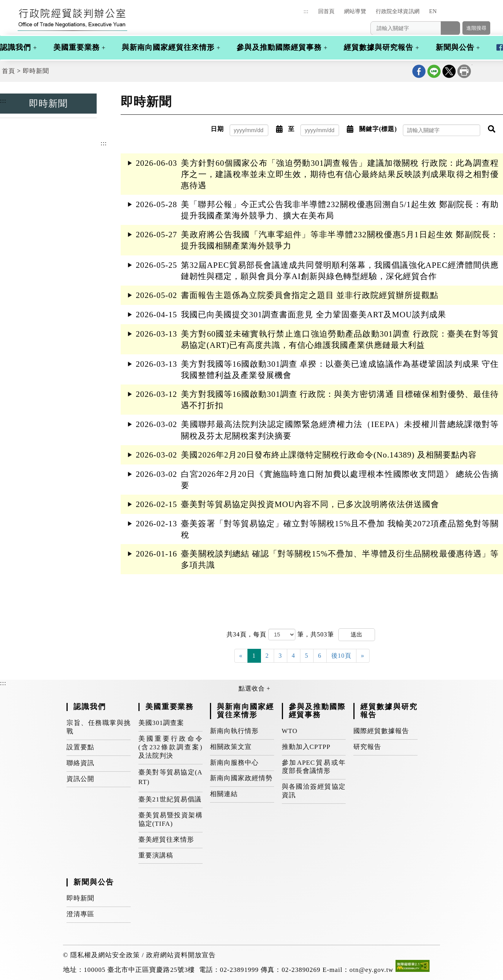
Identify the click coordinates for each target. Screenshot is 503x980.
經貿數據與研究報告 (379, 47)
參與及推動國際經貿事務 (279, 47)
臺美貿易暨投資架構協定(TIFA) (171, 819)
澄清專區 (80, 914)
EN (433, 11)
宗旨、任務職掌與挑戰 (99, 727)
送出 (356, 634)
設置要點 (80, 747)
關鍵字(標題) (378, 129)
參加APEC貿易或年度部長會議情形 (314, 767)
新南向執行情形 (234, 731)
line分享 (434, 71)
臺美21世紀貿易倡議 (170, 799)
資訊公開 (80, 779)
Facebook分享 (419, 71)
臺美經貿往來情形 (166, 840)
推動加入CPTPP (306, 747)
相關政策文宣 (231, 747)
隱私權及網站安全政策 (105, 955)
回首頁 (326, 11)
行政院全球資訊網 (398, 11)
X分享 (449, 71)
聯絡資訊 (80, 763)
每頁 (261, 634)
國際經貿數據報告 (381, 731)
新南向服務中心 (234, 763)
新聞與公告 (455, 47)
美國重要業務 (77, 47)
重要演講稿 (156, 855)
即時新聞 (36, 71)
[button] (454, 15)
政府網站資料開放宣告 (181, 955)
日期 (217, 129)
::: (306, 11)
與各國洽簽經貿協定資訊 (314, 791)
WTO (290, 731)
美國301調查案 (161, 723)
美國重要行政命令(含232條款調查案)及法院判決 (171, 747)
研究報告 (367, 747)
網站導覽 (355, 11)
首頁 (9, 71)
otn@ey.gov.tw (372, 970)
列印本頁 (464, 71)
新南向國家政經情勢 (241, 778)
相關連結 (224, 794)
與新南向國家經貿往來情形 (168, 47)
